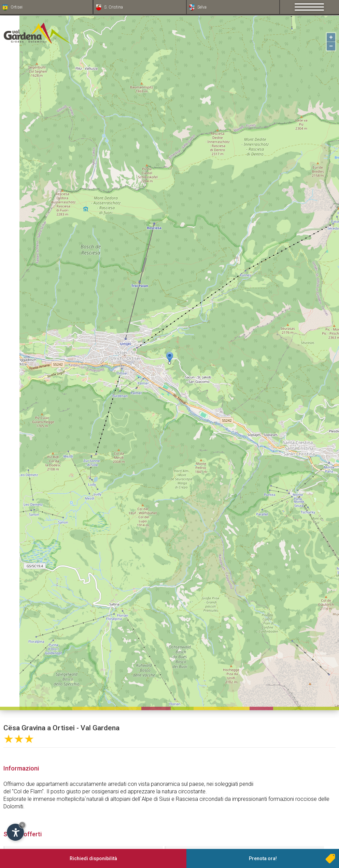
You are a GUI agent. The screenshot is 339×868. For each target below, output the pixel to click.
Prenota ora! (263, 858)
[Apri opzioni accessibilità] (15, 832)
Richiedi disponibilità (93, 858)
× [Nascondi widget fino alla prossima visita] (22, 825)
